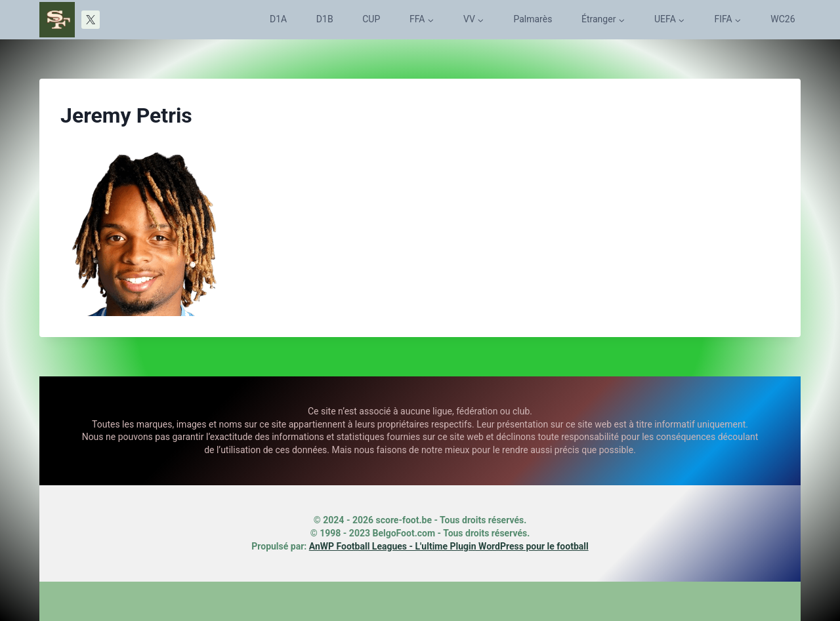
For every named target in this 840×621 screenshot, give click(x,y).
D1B (325, 19)
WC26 (783, 19)
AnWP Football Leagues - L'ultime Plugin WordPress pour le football (449, 546)
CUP (371, 19)
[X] (91, 20)
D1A (278, 19)
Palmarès (533, 19)
